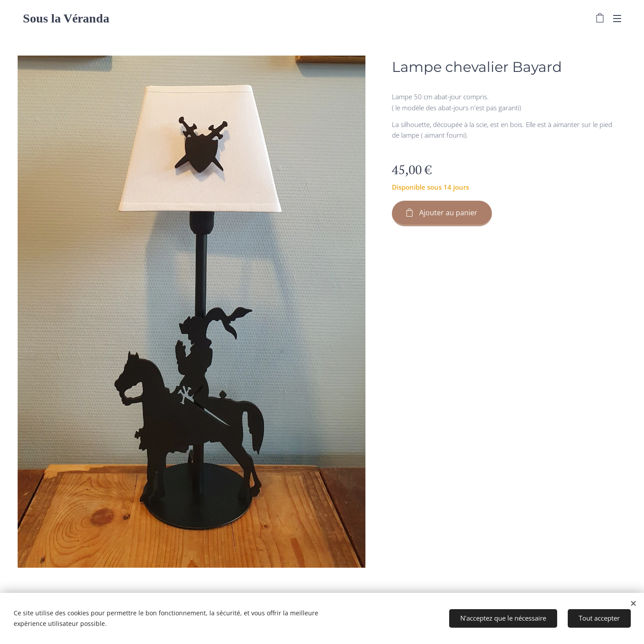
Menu (617, 19)
